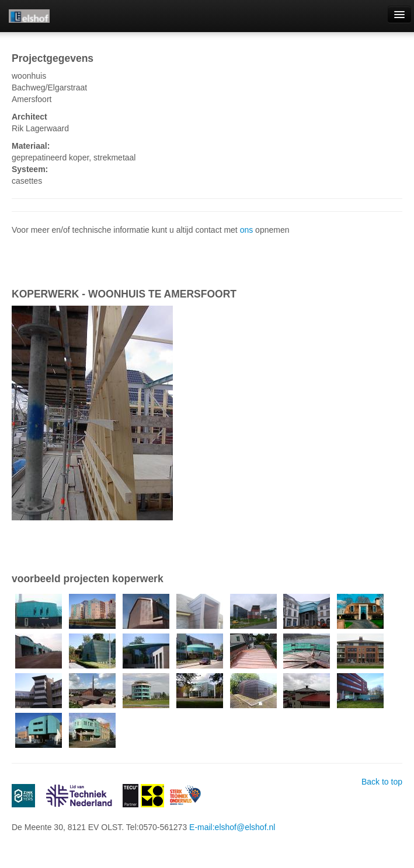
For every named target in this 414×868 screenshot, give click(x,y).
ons (247, 230)
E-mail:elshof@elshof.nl (232, 827)
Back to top (382, 782)
